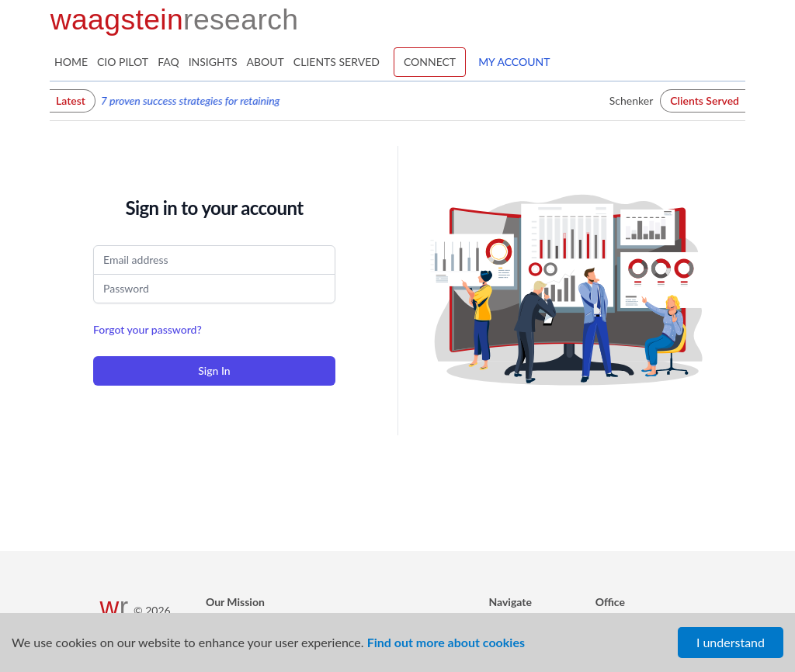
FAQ (168, 62)
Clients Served (337, 62)
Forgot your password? (148, 329)
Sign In (214, 371)
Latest (71, 100)
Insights (213, 62)
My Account (514, 62)
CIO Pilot (123, 62)
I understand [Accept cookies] (731, 642)
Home (71, 62)
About (266, 62)
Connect (430, 62)
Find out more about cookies (446, 642)
